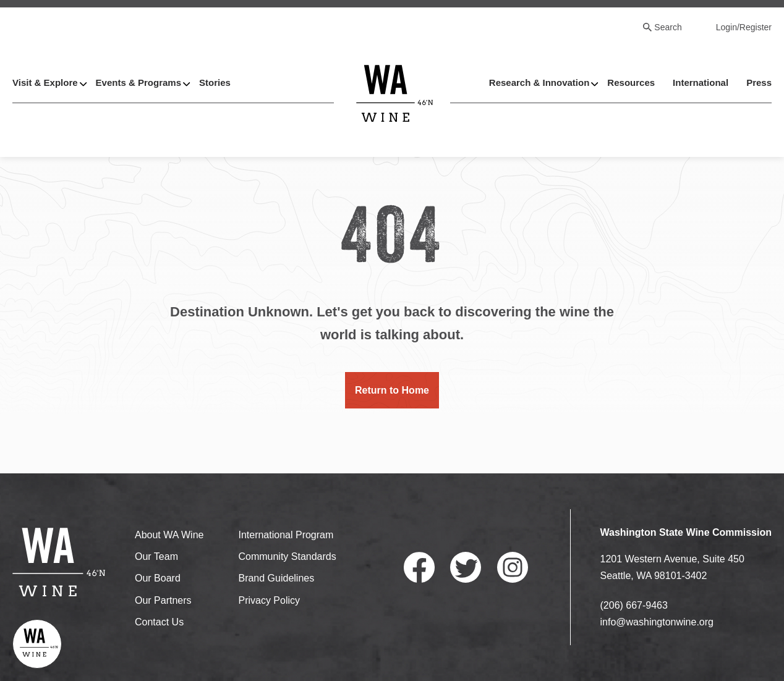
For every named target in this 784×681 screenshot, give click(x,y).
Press (759, 82)
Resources (631, 82)
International (701, 82)
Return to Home (392, 390)
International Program (286, 535)
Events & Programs (138, 82)
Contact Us (159, 622)
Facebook (419, 567)
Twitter (466, 567)
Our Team (156, 556)
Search (668, 27)
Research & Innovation (539, 82)
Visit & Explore (45, 82)
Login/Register (744, 27)
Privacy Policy (269, 600)
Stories (215, 82)
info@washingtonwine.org (657, 622)
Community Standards (287, 556)
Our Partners (163, 600)
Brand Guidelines (276, 578)
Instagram (513, 567)
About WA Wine (169, 535)
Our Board (158, 578)
